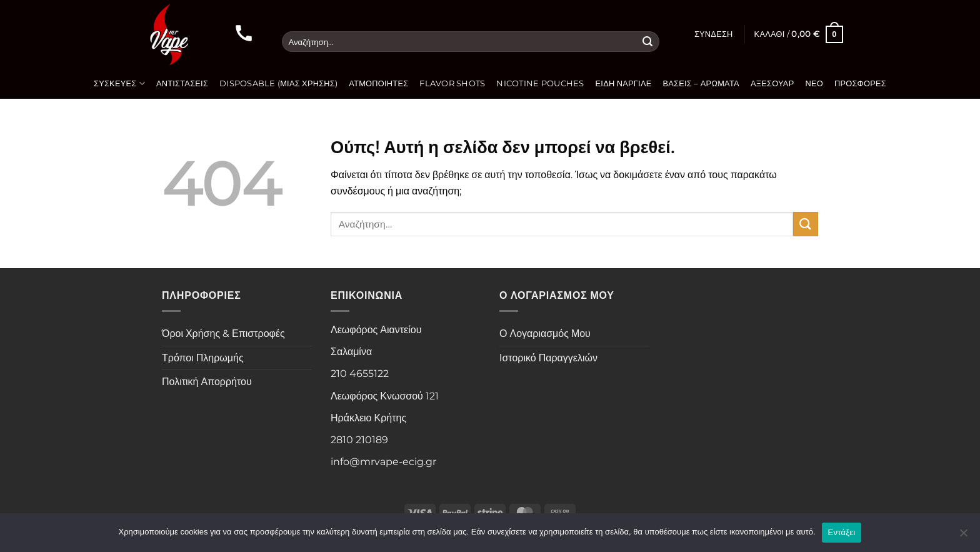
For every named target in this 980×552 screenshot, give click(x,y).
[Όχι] (963, 536)
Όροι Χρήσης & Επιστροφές (223, 334)
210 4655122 (360, 374)
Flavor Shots (452, 83)
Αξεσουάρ (772, 83)
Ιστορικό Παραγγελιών (548, 358)
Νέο (814, 83)
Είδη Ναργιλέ (624, 83)
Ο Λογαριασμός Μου (545, 334)
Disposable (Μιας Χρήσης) (278, 83)
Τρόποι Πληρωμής (203, 358)
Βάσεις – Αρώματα (701, 83)
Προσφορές (860, 83)
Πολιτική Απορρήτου (207, 382)
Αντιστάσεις (182, 83)
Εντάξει (842, 532)
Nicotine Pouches (540, 83)
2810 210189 (359, 440)
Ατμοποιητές (378, 83)
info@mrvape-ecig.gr (383, 462)
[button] (714, 34)
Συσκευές (119, 83)
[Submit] (647, 42)
